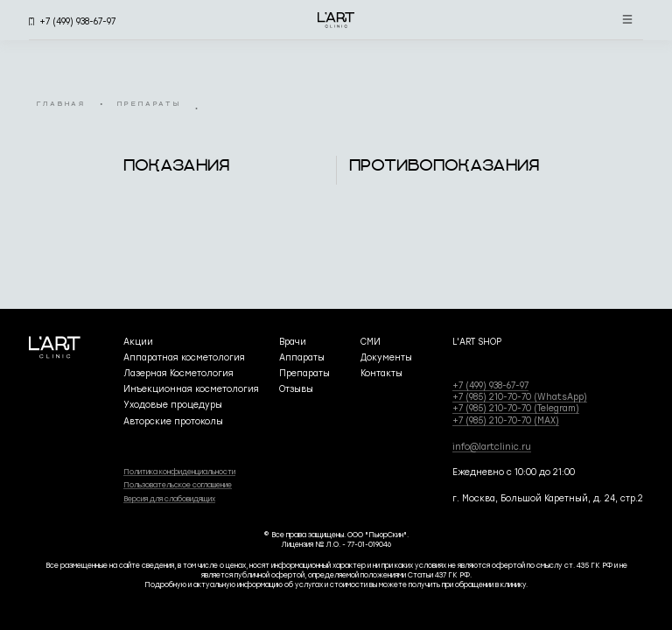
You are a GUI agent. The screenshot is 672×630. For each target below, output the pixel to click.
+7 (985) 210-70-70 (520, 397)
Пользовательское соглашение (178, 485)
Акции (138, 342)
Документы (386, 357)
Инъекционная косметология (191, 389)
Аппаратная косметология (184, 357)
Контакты (381, 373)
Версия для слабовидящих (169, 499)
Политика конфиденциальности (179, 472)
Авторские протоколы (173, 421)
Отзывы (296, 389)
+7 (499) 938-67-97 (490, 385)
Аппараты (302, 357)
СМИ (371, 342)
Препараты (304, 373)
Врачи (293, 342)
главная (61, 105)
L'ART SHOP (477, 342)
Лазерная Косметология (178, 373)
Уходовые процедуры (173, 405)
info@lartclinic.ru (492, 447)
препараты (149, 105)
